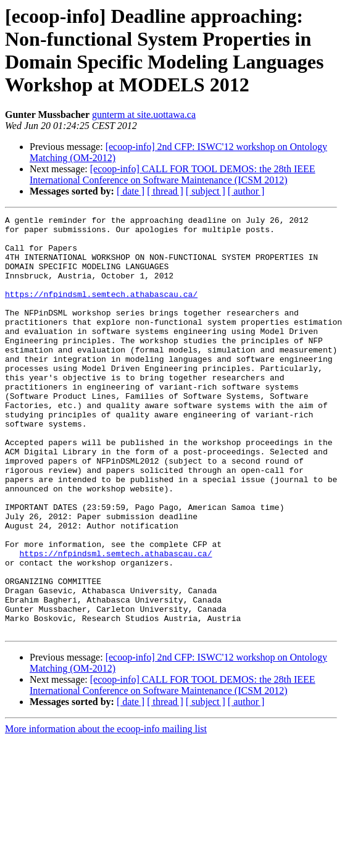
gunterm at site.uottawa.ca (144, 115)
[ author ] (246, 191)
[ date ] (131, 191)
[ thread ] (165, 191)
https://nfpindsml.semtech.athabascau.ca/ (101, 311)
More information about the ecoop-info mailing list (106, 812)
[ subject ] (206, 191)
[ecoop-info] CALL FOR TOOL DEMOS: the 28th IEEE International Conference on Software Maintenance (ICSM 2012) (173, 174)
